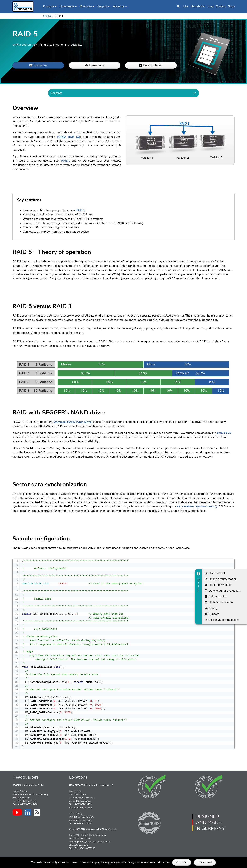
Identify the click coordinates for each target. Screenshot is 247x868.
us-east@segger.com (80, 801)
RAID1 (66, 161)
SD (78, 137)
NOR (71, 137)
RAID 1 (80, 210)
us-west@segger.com (80, 820)
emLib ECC (224, 433)
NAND (62, 137)
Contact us (38, 65)
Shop (231, 6)
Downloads (95, 65)
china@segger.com (79, 845)
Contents (56, 93)
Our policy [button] (182, 862)
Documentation (151, 65)
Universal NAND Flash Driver (73, 422)
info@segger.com (21, 798)
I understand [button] (205, 862)
